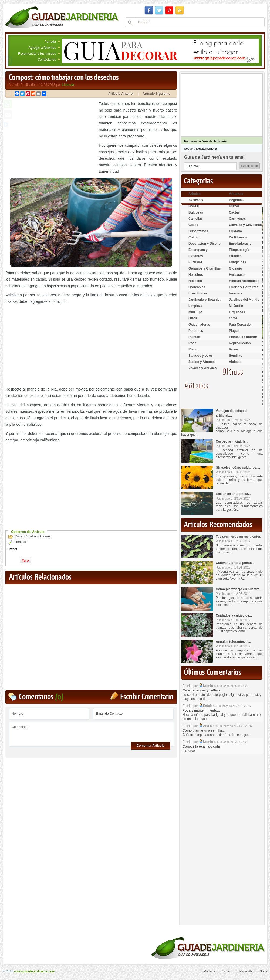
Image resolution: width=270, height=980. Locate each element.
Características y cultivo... (202, 690)
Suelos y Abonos (38, 536)
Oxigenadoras (199, 325)
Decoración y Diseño (205, 244)
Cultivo (20, 536)
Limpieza (195, 306)
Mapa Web (247, 971)
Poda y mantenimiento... (201, 710)
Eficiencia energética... (233, 494)
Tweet (13, 549)
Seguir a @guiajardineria (200, 149)
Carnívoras (237, 219)
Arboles (195, 194)
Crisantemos (198, 231)
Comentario (91, 732)
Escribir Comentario (147, 697)
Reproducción (240, 343)
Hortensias (197, 287)
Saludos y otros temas (201, 358)
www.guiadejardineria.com (35, 971)
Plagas (234, 331)
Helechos (196, 275)
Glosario (236, 268)
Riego (193, 349)
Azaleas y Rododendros (199, 202)
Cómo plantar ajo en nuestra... (239, 589)
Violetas (235, 362)
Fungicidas (237, 262)
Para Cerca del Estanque (240, 327)
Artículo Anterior (121, 94)
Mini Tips (195, 312)
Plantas (194, 337)
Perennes (196, 331)
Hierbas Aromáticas (244, 281)
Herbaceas (237, 275)
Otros (193, 318)
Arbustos (236, 194)
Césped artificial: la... (232, 441)
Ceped (193, 225)
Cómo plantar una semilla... (204, 730)
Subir (264, 971)
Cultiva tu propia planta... (235, 563)
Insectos (236, 293)
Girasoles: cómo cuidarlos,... (238, 468)
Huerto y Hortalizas (244, 287)
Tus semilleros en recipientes (238, 537)
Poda (192, 343)
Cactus (234, 212)
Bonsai (194, 206)
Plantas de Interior (243, 337)
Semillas (236, 356)
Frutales (235, 256)
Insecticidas (198, 293)
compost (21, 542)
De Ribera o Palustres (238, 240)
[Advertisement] (51, 138)
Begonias (236, 200)
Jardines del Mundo (244, 300)
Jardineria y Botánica (205, 300)
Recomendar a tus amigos (37, 54)
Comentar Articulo (150, 746)
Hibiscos (195, 281)
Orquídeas (237, 312)
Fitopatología (239, 250)
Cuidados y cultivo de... (234, 615)
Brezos (234, 206)
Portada (50, 42)
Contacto (227, 971)
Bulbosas (196, 212)
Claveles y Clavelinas (245, 225)
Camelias (196, 219)
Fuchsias (195, 262)
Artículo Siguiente (156, 94)
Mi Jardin (236, 306)
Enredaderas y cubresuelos (240, 246)
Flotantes (196, 256)
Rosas (234, 349)
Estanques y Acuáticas (198, 252)
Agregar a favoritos (42, 48)
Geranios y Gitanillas (205, 268)
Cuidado (235, 231)
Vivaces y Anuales (202, 368)
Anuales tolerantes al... (233, 642)
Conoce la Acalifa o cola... (202, 746)
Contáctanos (47, 60)
